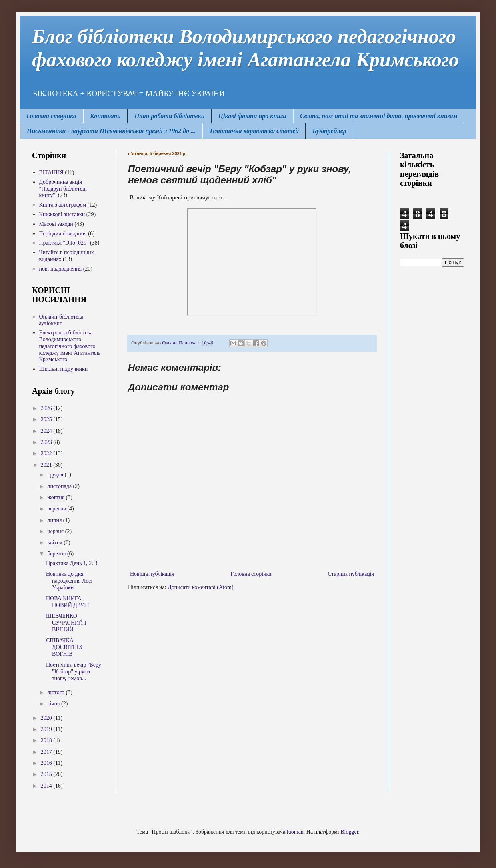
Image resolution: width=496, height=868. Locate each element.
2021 (47, 465)
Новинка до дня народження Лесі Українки (69, 581)
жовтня (56, 497)
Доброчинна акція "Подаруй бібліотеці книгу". (63, 189)
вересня (57, 509)
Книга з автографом (63, 205)
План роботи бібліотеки (170, 116)
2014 (47, 786)
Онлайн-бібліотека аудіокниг (61, 320)
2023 (47, 442)
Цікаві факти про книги (252, 116)
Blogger (349, 832)
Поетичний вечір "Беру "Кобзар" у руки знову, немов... (74, 672)
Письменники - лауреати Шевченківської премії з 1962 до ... (111, 131)
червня (56, 531)
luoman (295, 832)
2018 (47, 740)
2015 (47, 774)
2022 (47, 453)
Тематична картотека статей (254, 131)
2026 (47, 408)
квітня (55, 542)
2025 (47, 419)
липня (55, 520)
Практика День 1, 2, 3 (72, 563)
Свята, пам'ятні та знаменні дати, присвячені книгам (379, 116)
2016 (47, 763)
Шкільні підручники (64, 369)
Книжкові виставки (62, 214)
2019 (47, 729)
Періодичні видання (63, 234)
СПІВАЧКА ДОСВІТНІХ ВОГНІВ (64, 647)
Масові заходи (56, 224)
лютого (56, 692)
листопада (60, 486)
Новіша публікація (152, 574)
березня (57, 554)
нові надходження (61, 269)
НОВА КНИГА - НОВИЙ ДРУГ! (68, 602)
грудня (56, 475)
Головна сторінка (51, 116)
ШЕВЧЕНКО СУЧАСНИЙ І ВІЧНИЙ (66, 623)
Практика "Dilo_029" (64, 243)
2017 (47, 752)
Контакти (105, 116)
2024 (47, 431)
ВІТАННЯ (52, 172)
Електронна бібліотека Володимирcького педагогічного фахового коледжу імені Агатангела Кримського (70, 346)
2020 (47, 718)
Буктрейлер (329, 131)
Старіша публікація (351, 574)
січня (54, 704)
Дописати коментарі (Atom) (200, 587)
